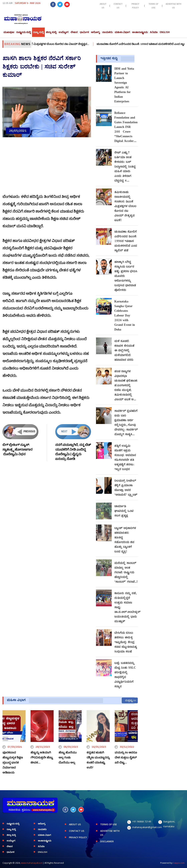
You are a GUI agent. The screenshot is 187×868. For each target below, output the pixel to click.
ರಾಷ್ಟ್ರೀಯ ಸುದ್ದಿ (24, 32)
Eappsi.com (179, 863)
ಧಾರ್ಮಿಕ (84, 32)
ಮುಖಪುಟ (9, 32)
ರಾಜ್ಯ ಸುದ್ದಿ (38, 32)
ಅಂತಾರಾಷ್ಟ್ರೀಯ (140, 32)
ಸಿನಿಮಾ (154, 32)
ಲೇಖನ (74, 32)
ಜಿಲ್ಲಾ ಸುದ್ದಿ (51, 32)
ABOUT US (103, 6)
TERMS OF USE (153, 6)
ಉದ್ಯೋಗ (64, 32)
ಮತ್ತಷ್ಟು (129, 700)
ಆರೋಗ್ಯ (96, 32)
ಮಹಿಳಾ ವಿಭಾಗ (122, 32)
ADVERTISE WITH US (173, 6)
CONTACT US (118, 6)
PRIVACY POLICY (135, 6)
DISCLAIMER (107, 841)
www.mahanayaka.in (32, 863)
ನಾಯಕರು (107, 32)
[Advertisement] (47, 167)
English (165, 32)
